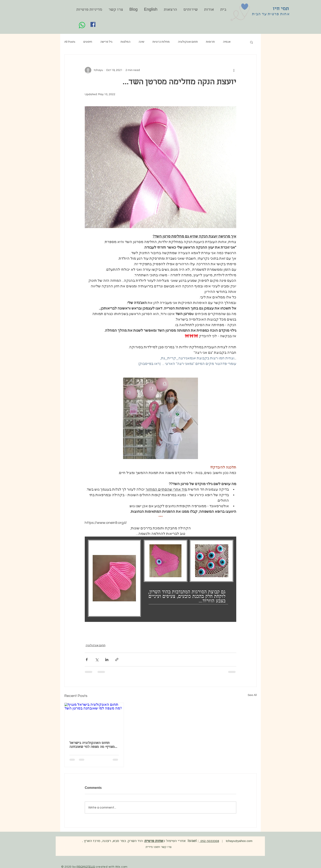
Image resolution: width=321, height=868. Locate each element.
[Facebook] (93, 24)
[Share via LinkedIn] (107, 660)
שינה (141, 42)
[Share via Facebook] (87, 660)
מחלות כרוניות (161, 42)
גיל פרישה (106, 42)
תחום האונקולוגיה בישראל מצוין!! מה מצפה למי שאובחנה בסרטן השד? (92, 745)
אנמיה (227, 42)
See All (252, 695)
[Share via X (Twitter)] (97, 660)
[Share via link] (117, 660)
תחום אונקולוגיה (188, 42)
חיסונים (88, 42)
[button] (251, 42)
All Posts (70, 42)
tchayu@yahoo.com (240, 841)
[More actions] (234, 70)
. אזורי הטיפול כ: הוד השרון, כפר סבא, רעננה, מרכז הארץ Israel (139, 841)
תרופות (210, 42)
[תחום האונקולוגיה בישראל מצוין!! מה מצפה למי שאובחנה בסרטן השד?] (94, 720)
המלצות (125, 42)
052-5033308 (209, 841)
